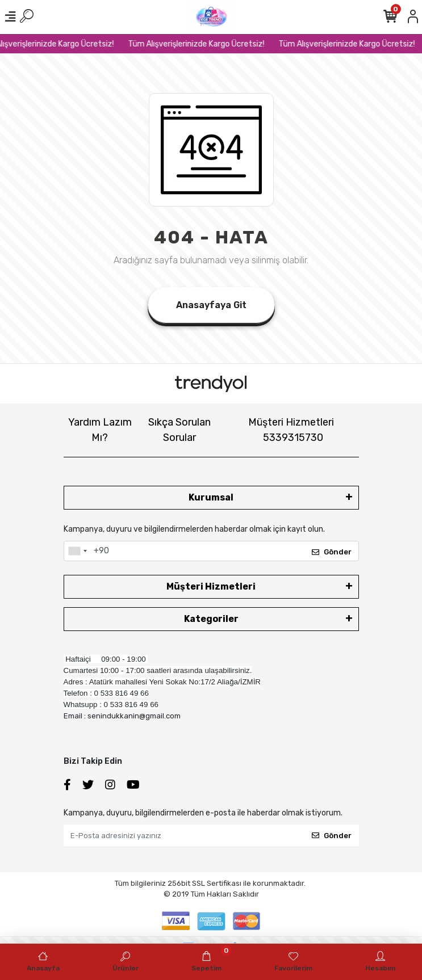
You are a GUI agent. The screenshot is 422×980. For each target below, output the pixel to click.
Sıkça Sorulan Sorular (179, 430)
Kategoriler (211, 619)
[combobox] (77, 551)
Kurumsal (211, 497)
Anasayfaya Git (211, 305)
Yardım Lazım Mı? (100, 430)
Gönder (332, 552)
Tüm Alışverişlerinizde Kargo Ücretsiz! (201, 44)
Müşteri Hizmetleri (291, 430)
